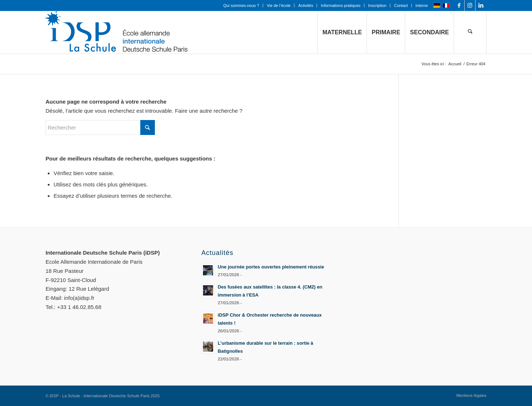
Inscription (377, 5)
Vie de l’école (279, 5)
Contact (401, 5)
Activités (306, 5)
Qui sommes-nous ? (241, 5)
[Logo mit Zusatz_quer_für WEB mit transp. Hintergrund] (117, 32)
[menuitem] (241, 5)
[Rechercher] (470, 32)
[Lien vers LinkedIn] (481, 5)
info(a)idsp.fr (79, 298)
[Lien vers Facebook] (459, 5)
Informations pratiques (341, 5)
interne (422, 5)
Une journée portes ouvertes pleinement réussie (271, 267)
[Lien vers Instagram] (470, 5)
